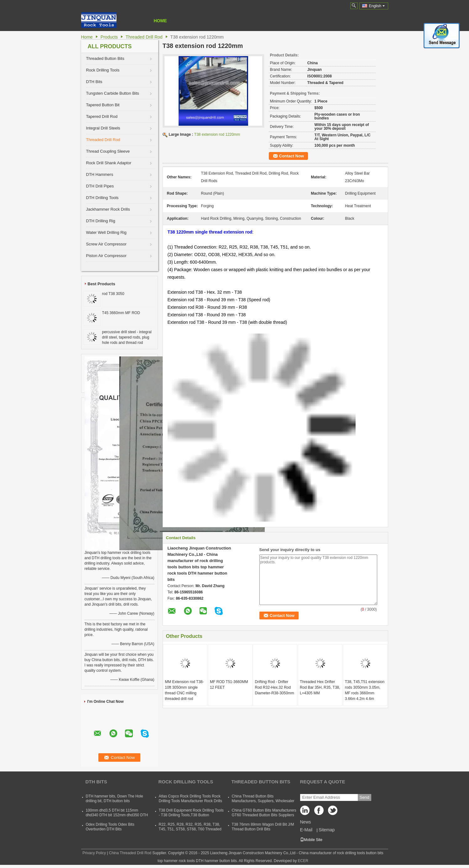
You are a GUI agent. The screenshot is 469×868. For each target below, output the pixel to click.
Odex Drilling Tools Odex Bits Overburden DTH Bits (110, 827)
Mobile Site (311, 840)
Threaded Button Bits (105, 58)
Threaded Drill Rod (144, 37)
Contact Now (292, 156)
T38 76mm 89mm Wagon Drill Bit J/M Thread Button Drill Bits (263, 827)
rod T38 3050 (113, 294)
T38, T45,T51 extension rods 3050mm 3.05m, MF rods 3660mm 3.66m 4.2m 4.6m (365, 690)
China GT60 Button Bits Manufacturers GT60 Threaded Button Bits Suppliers (264, 813)
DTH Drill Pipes (100, 186)
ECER (303, 861)
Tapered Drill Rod (102, 116)
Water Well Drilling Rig (106, 232)
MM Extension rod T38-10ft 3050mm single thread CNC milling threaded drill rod (184, 690)
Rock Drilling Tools (103, 70)
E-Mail (306, 830)
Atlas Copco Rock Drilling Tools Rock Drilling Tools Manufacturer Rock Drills (191, 799)
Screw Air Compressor (106, 244)
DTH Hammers (100, 174)
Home (160, 21)
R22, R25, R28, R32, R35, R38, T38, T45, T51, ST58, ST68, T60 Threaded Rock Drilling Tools (190, 829)
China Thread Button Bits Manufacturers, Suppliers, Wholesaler (263, 799)
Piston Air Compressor (106, 256)
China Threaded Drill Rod (130, 853)
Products (109, 37)
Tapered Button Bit (103, 105)
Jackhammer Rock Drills (108, 209)
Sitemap (327, 830)
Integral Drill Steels (103, 128)
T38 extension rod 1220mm (217, 134)
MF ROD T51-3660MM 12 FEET (229, 685)
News (306, 822)
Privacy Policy (94, 853)
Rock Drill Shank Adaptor (109, 163)
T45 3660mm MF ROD (121, 313)
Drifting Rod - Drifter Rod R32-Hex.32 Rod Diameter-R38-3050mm (274, 687)
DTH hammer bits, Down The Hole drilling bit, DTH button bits (115, 799)
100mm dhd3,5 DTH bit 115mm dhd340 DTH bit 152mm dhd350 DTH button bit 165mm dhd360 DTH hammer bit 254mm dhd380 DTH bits (117, 817)
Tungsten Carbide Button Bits (113, 93)
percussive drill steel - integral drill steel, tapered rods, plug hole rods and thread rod (127, 337)
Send (365, 797)
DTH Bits (94, 82)
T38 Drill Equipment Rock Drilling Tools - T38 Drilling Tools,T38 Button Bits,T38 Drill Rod (191, 815)
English (377, 6)
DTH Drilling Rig (101, 221)
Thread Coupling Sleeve (108, 151)
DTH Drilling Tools (102, 198)
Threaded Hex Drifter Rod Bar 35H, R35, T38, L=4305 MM (320, 687)
